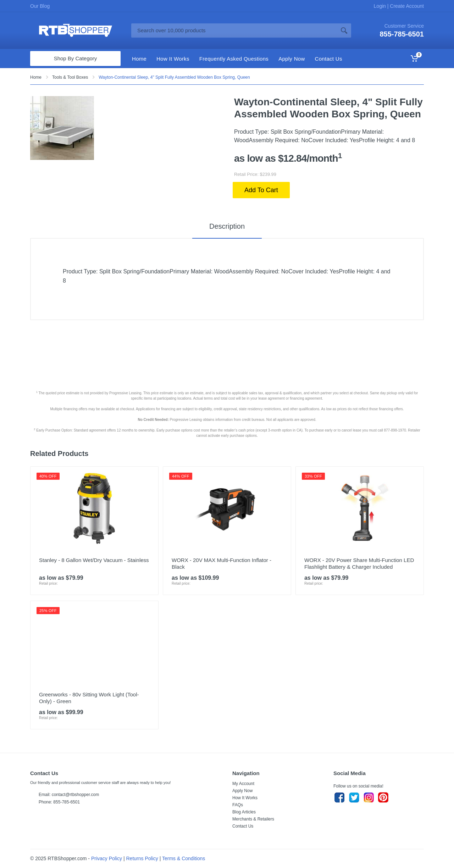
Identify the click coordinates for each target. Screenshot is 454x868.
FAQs (238, 805)
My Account (243, 784)
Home (36, 77)
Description (227, 226)
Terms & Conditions (184, 858)
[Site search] (234, 30)
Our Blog (40, 6)
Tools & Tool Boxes (70, 77)
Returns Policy (142, 858)
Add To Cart (261, 190)
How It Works (245, 798)
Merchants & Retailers (253, 819)
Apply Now (242, 791)
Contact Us (243, 826)
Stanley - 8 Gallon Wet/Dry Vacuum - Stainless (94, 560)
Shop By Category (76, 58)
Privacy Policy (107, 858)
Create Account (406, 6)
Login (381, 6)
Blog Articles (244, 812)
